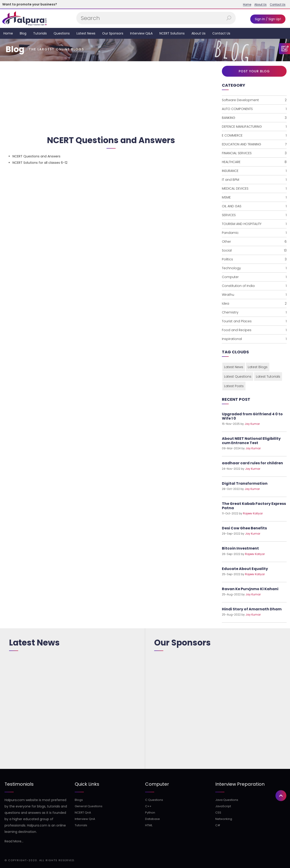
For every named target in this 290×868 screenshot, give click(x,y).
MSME (254, 197)
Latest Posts (234, 386)
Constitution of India (254, 286)
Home (247, 5)
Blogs (79, 800)
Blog (23, 33)
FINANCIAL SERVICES (254, 153)
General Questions (89, 806)
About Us (260, 5)
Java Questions (227, 800)
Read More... (14, 841)
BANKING (254, 118)
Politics (254, 259)
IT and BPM (254, 180)
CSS (218, 813)
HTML (149, 825)
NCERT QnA (83, 813)
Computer (254, 277)
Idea (254, 303)
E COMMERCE (254, 135)
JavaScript (223, 806)
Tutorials (40, 33)
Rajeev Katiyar (253, 513)
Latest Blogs (258, 367)
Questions (62, 33)
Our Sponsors (113, 33)
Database (152, 819)
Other (254, 242)
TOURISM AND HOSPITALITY (254, 224)
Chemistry (254, 312)
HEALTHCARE (254, 162)
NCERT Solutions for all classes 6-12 (40, 163)
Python (150, 813)
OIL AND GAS (254, 206)
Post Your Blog (254, 71)
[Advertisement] (111, 96)
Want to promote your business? (30, 4)
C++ (148, 806)
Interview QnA (85, 819)
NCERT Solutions (172, 33)
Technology (254, 268)
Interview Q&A (141, 33)
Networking (224, 819)
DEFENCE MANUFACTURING (254, 127)
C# (218, 825)
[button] (281, 499)
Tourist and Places (254, 321)
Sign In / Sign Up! (268, 19)
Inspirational (254, 339)
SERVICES (254, 215)
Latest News (86, 33)
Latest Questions (238, 377)
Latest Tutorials (268, 377)
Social (254, 250)
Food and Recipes (254, 330)
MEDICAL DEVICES (254, 188)
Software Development (254, 100)
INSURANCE (254, 171)
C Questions (154, 800)
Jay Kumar (252, 424)
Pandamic (254, 233)
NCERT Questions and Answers (36, 156)
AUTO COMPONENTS (254, 109)
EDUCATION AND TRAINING (254, 144)
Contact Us (278, 5)
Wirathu (254, 295)
